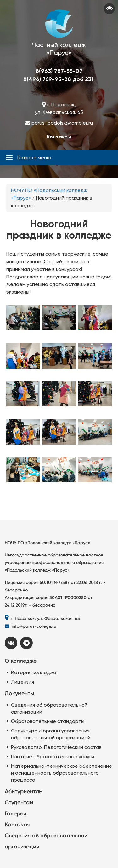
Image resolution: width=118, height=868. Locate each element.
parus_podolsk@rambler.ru (62, 123)
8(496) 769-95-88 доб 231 (58, 79)
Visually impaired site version (109, 9)
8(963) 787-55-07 (59, 71)
